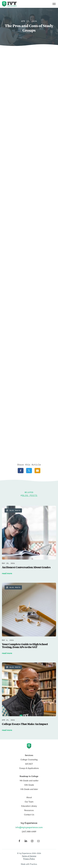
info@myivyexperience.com (29, 827)
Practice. (34, 864)
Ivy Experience (9, 4)
